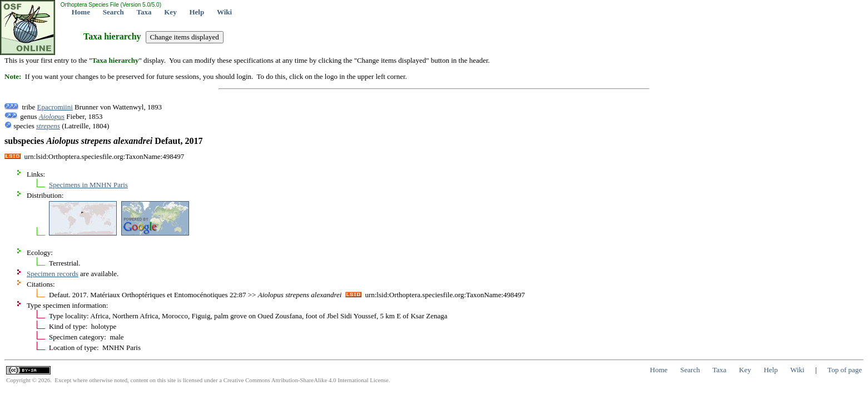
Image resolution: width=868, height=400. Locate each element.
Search (113, 12)
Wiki (224, 12)
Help (197, 12)
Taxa (144, 12)
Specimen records (53, 274)
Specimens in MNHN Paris (88, 185)
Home (81, 12)
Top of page (845, 370)
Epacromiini (55, 107)
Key (170, 12)
